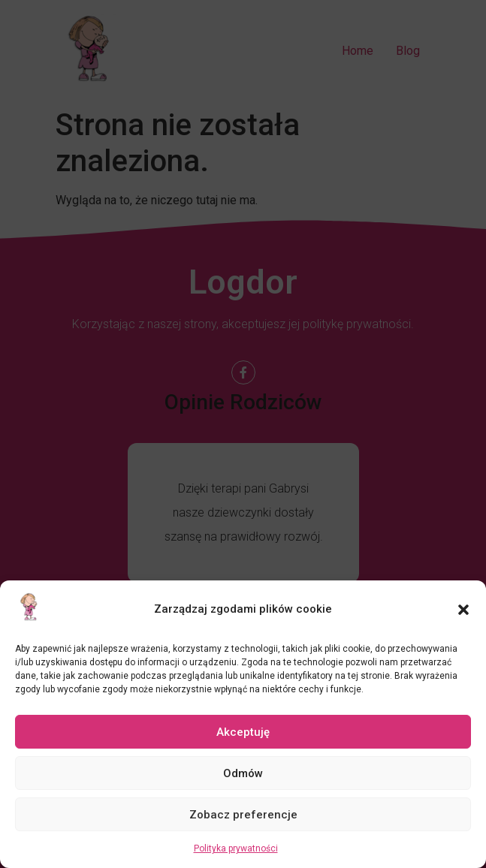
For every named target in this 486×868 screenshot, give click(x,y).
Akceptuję (243, 732)
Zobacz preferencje (243, 815)
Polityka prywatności (236, 848)
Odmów (243, 773)
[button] (463, 610)
